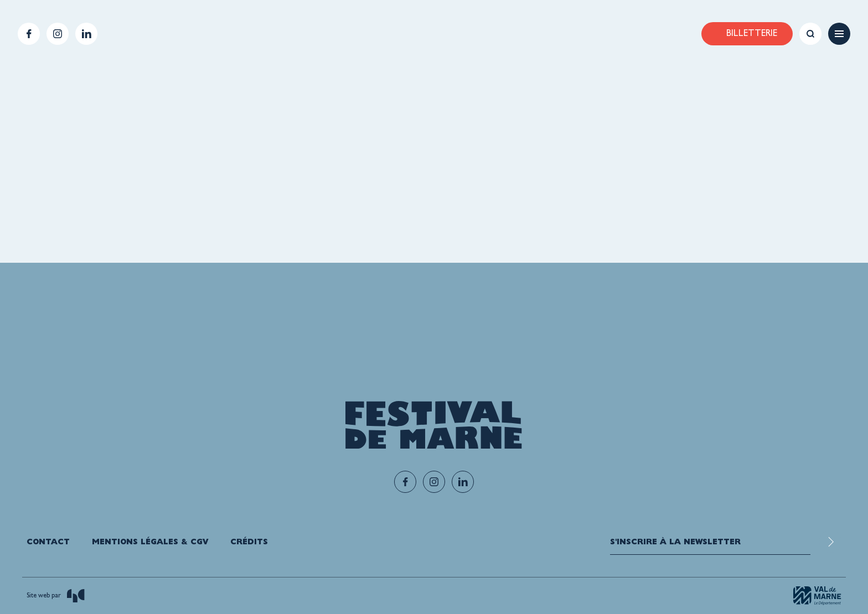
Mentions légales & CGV (150, 542)
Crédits (249, 542)
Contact (48, 542)
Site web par (56, 596)
